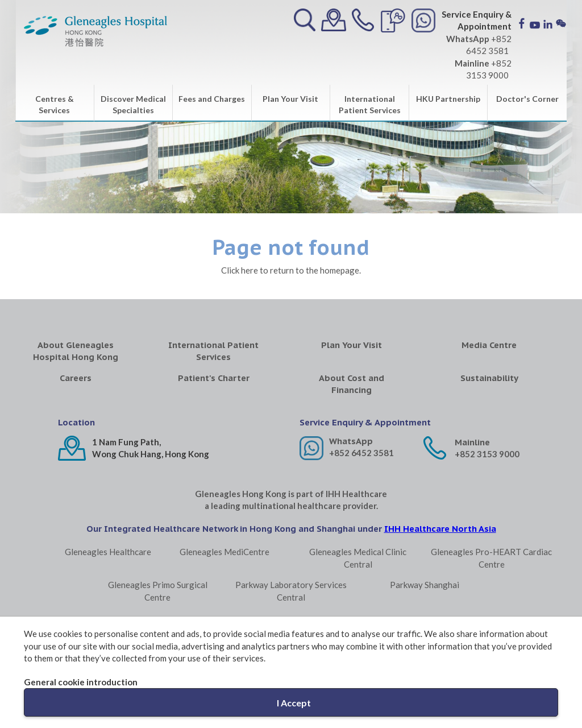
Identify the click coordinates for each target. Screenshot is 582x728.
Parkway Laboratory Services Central (291, 591)
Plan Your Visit (290, 99)
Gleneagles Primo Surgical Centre (158, 591)
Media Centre (489, 345)
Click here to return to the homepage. (291, 270)
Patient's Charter (214, 378)
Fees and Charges (212, 99)
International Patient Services (370, 104)
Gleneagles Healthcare (108, 552)
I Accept (294, 703)
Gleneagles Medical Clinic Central (358, 558)
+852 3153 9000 (487, 454)
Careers (76, 378)
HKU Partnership (448, 99)
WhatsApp (351, 441)
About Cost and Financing (352, 384)
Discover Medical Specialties (133, 104)
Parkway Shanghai (425, 585)
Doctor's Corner (527, 99)
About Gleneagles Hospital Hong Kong (76, 351)
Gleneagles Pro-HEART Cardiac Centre (491, 558)
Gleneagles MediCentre (225, 552)
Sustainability (489, 378)
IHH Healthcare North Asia (440, 529)
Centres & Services (55, 104)
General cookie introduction (81, 682)
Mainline (472, 442)
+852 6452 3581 (361, 453)
